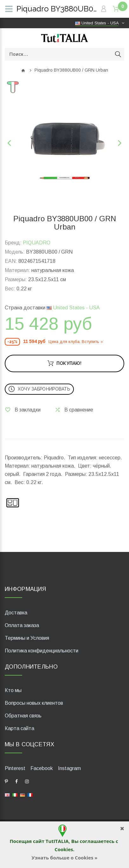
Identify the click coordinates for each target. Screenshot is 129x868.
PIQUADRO (37, 243)
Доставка (16, 613)
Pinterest (15, 768)
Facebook (42, 768)
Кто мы (13, 690)
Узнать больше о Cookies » (64, 858)
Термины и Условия (27, 638)
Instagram (69, 768)
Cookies (64, 849)
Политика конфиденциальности (42, 651)
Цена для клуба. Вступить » (76, 342)
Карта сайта (19, 728)
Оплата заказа (22, 625)
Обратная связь (23, 716)
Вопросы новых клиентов (34, 703)
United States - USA (73, 308)
